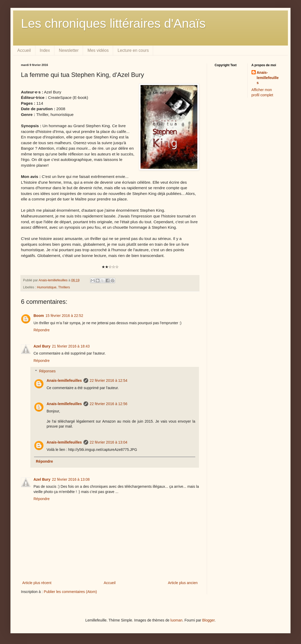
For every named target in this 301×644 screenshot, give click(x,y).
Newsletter (69, 50)
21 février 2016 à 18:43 (71, 346)
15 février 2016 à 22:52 (64, 316)
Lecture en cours (133, 50)
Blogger (208, 620)
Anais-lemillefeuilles (64, 380)
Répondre (42, 330)
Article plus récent (37, 583)
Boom (39, 316)
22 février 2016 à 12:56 (109, 404)
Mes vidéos (98, 50)
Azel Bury (42, 346)
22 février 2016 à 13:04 (109, 442)
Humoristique (47, 287)
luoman (176, 620)
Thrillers (64, 287)
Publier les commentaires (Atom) (70, 592)
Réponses (47, 371)
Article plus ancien (183, 583)
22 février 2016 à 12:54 (109, 380)
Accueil (24, 50)
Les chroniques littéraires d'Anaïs (113, 23)
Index (45, 50)
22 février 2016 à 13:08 (71, 479)
